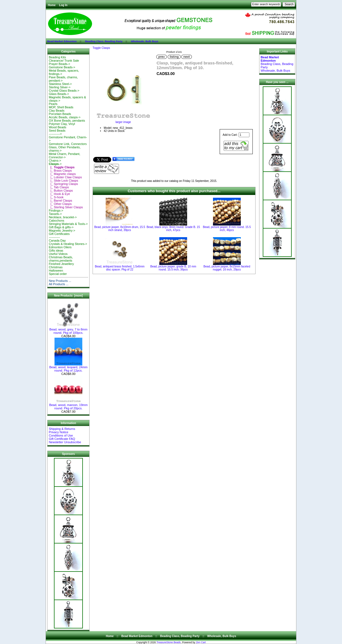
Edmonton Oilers (60, 247)
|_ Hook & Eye (59, 194)
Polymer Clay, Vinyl (62, 124)
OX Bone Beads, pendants (67, 121)
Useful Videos (58, 254)
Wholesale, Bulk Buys (145, 41)
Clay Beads (56, 111)
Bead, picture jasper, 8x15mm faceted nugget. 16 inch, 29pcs (227, 268)
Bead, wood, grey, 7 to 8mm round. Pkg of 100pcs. (69, 330)
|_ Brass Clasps (60, 171)
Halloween (56, 270)
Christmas (56, 267)
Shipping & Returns (62, 429)
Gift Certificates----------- (59, 235)
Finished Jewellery (61, 264)
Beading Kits (57, 57)
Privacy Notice (58, 432)
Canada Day (57, 240)
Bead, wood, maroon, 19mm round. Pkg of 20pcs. (68, 405)
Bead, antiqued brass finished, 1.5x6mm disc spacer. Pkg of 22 (120, 268)
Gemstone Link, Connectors (68, 144)
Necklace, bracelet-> (63, 217)
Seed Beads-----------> (57, 132)
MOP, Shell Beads (61, 107)
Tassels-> (55, 214)
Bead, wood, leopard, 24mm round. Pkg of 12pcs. (68, 367)
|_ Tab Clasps (59, 187)
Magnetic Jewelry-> (62, 230)
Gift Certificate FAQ (62, 439)
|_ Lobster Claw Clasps (65, 177)
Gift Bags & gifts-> (61, 227)
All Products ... (59, 284)
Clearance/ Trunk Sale (64, 61)
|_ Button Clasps (61, 191)
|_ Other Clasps (60, 204)
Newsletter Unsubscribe (65, 442)
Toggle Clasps (101, 48)
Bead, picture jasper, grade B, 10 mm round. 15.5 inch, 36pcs (173, 268)
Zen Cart (201, 642)
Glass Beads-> (59, 94)
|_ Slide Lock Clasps (63, 181)
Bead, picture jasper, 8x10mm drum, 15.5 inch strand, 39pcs (120, 229)
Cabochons (56, 220)
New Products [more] (68, 296)
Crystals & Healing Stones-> (68, 244)
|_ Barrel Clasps (60, 201)
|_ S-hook (56, 197)
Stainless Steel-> (60, 84)
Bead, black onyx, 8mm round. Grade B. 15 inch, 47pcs (173, 229)
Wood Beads (57, 127)
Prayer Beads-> (59, 64)
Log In (63, 5)
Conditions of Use (61, 435)
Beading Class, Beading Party (104, 41)
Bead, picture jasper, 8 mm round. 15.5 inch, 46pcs (227, 229)
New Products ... (60, 281)
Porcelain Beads (60, 114)
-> (55, 164)
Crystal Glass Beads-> (64, 91)
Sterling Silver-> (60, 87)
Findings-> (56, 211)
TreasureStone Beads (169, 642)
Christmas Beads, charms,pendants (61, 259)
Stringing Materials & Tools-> (68, 224)
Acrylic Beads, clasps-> (65, 117)
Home (52, 5)
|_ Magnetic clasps (62, 174)
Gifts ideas (56, 250)
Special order (58, 274)
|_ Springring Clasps (63, 184)
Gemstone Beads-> (62, 67)
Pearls (53, 104)
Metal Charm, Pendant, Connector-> (64, 156)
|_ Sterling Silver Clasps (66, 207)
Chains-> (55, 161)
